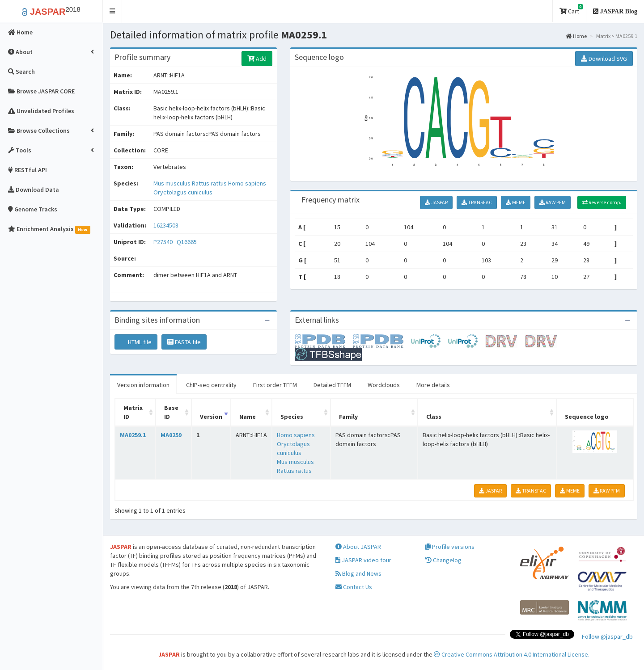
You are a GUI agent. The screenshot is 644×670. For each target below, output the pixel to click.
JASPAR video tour (363, 560)
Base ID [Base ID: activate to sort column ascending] (171, 412)
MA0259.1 (133, 435)
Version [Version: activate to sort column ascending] (211, 417)
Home (576, 36)
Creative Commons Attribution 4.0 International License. (512, 654)
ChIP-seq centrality (211, 385)
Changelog (443, 560)
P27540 (164, 242)
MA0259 (171, 435)
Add (257, 59)
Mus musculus (173, 183)
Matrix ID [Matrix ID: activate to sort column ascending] (133, 412)
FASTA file (184, 342)
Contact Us (354, 587)
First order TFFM (275, 385)
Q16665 (187, 242)
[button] (112, 11)
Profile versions (450, 547)
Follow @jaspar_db (607, 636)
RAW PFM (553, 202)
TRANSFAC (477, 202)
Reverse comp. (602, 202)
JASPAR (436, 202)
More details (433, 385)
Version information (143, 385)
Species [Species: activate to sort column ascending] (292, 417)
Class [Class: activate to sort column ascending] (434, 417)
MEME (516, 202)
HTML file (136, 342)
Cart (571, 10)
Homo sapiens (247, 183)
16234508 (166, 225)
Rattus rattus (210, 183)
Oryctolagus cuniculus (183, 192)
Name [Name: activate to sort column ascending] (248, 417)
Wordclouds (384, 385)
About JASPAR (358, 547)
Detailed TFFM (332, 385)
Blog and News (358, 573)
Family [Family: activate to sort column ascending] (348, 417)
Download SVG (604, 59)
